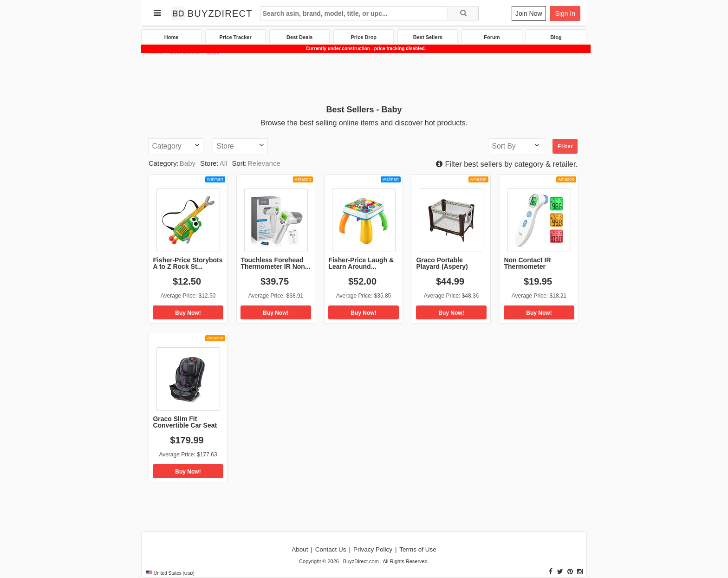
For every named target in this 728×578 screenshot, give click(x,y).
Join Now (529, 13)
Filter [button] (565, 146)
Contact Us (331, 549)
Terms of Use (418, 549)
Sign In (565, 13)
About (300, 549)
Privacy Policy (373, 549)
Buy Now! (188, 313)
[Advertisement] (364, 79)
